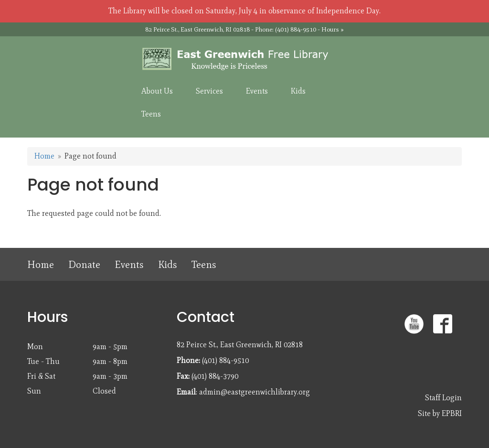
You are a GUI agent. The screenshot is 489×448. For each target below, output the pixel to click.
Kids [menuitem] (298, 91)
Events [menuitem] (257, 91)
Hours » (333, 29)
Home (44, 156)
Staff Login (443, 398)
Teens (204, 264)
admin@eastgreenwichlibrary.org (255, 392)
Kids (168, 264)
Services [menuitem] (209, 91)
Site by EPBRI (440, 413)
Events (129, 264)
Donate (84, 264)
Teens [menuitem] (151, 114)
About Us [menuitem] (157, 91)
